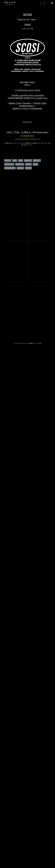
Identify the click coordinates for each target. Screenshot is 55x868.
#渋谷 (15, 160)
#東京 (20, 160)
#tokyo (35, 164)
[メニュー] (52, 3)
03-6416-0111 (27, 136)
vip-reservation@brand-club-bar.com (28, 139)
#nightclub (20, 168)
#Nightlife (28, 168)
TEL (40, 4)
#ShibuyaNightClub (10, 168)
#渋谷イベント (20, 164)
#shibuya (28, 164)
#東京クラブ (37, 160)
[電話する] (41, 2)
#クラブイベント (9, 164)
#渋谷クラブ (28, 160)
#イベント (8, 160)
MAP (44, 4)
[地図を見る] (46, 2)
